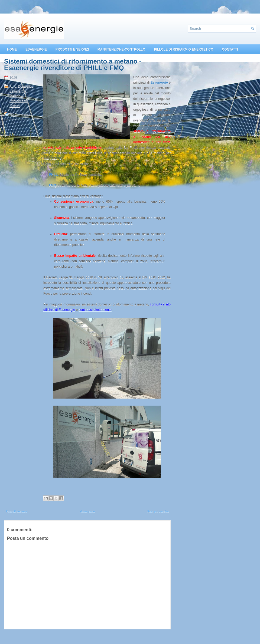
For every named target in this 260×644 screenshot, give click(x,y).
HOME (12, 50)
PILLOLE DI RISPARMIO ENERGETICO (183, 50)
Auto (13, 86)
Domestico (26, 86)
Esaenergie (18, 91)
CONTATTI (230, 50)
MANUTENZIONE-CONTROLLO (121, 50)
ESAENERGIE (36, 50)
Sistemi (15, 106)
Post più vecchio (158, 511)
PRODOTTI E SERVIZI (72, 50)
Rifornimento (19, 101)
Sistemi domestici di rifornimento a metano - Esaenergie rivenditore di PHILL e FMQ (73, 65)
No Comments (20, 114)
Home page (87, 511)
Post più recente (17, 511)
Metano (15, 96)
